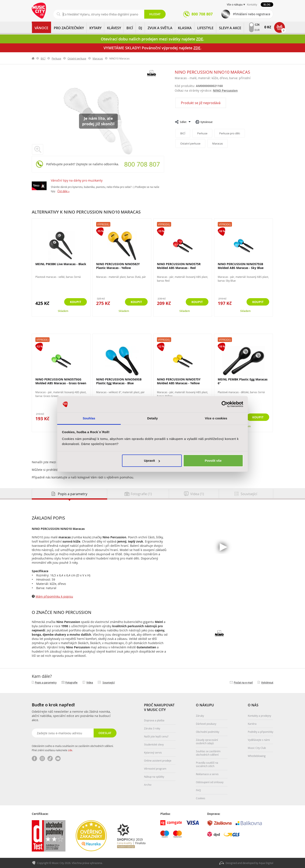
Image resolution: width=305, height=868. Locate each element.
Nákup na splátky (154, 777)
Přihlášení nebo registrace (252, 14)
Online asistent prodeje (158, 761)
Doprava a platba (154, 720)
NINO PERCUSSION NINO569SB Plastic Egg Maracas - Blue (119, 381)
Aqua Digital (266, 863)
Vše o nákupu (235, 4)
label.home (33, 58)
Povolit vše (213, 461)
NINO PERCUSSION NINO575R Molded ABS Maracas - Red (179, 266)
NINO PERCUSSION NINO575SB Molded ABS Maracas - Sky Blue (241, 266)
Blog (267, 5)
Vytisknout (206, 122)
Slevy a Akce (230, 28)
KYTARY (95, 28)
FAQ (198, 790)
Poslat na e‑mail (243, 682)
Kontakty (252, 4)
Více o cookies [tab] (216, 418)
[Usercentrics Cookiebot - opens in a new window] (225, 404)
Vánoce (41, 28)
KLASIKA (185, 28)
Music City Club (257, 748)
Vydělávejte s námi (259, 740)
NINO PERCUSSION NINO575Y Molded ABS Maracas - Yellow (179, 381)
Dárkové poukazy (206, 724)
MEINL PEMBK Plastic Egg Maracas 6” (243, 381)
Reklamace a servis (207, 774)
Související (109, 682)
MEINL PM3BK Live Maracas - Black (61, 264)
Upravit (152, 461)
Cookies (201, 798)
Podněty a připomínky (261, 732)
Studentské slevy (154, 744)
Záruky (200, 716)
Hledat (155, 14)
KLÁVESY (114, 28)
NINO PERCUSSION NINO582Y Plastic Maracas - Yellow (118, 266)
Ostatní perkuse (77, 58)
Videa (90, 682)
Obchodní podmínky (208, 732)
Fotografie (71, 682)
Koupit (76, 302)
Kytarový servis (153, 752)
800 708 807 (142, 164)
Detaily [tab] (152, 418)
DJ (140, 28)
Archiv (148, 785)
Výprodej (103, 224)
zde (70, 750)
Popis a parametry (46, 682)
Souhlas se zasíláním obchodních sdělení (208, 753)
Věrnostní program (155, 769)
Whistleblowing (257, 756)
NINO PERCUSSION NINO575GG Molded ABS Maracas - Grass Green (61, 381)
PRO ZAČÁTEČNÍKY (69, 28)
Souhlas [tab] (89, 418)
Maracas (98, 58)
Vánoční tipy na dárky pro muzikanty (77, 180)
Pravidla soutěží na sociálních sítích (207, 764)
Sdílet (183, 122)
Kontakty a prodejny (259, 716)
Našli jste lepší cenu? (156, 736)
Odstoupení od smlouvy (210, 782)
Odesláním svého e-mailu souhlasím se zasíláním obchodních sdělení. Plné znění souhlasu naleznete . (73, 748)
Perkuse (56, 58)
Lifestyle (205, 28)
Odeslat (105, 733)
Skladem (63, 311)
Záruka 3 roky (152, 728)
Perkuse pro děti (230, 133)
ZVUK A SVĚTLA (160, 28)
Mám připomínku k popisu (54, 596)
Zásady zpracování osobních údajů (207, 741)
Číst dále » (63, 191)
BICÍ (130, 28)
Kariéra (252, 724)
